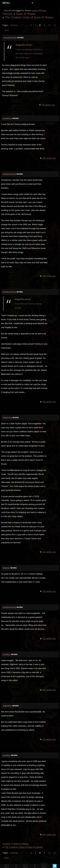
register (35, 10)
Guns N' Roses (26, 14)
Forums (8, 14)
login (44, 10)
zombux (7, 654)
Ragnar (6, 568)
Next (6, 30)
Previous (14, 25)
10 (49, 25)
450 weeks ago (48, 105)
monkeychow (10, 37)
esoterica (7, 118)
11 (55, 25)
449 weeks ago (49, 834)
